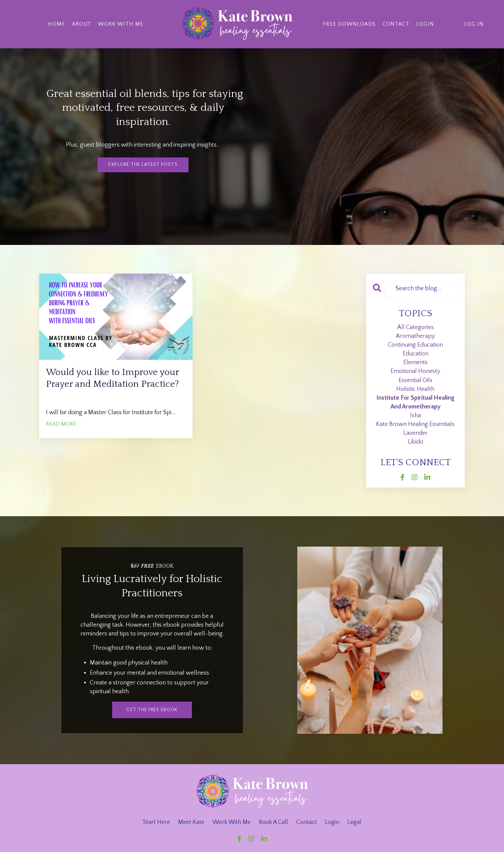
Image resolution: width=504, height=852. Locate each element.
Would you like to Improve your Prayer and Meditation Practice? (111, 387)
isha (415, 416)
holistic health (415, 389)
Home (57, 24)
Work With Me (121, 24)
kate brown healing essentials (415, 424)
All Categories (415, 327)
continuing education (415, 345)
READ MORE (61, 442)
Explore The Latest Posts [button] (143, 165)
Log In (474, 24)
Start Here (156, 822)
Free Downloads (349, 24)
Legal (354, 822)
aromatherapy (415, 336)
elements (415, 362)
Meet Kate (191, 822)
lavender (415, 433)
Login (425, 24)
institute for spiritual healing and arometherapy (415, 402)
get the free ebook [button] (152, 710)
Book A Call (273, 822)
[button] (152, 709)
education (415, 354)
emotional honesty (415, 371)
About (82, 24)
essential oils (415, 380)
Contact (396, 24)
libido (415, 442)
